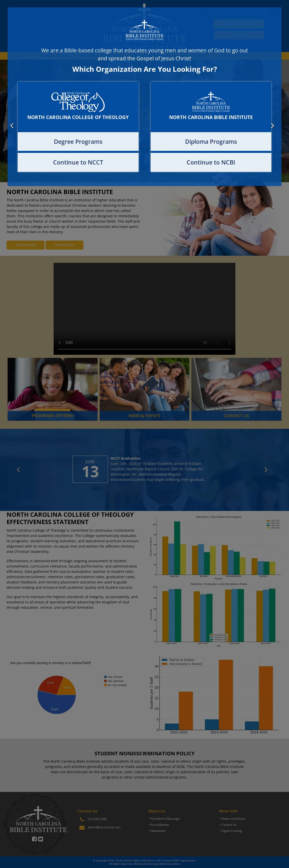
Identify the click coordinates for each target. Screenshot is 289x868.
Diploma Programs (211, 142)
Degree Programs (78, 142)
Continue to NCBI (211, 162)
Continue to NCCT (78, 162)
